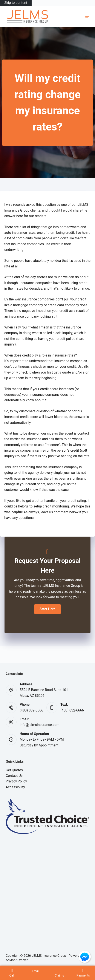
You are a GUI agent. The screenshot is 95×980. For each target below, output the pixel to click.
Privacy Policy (16, 781)
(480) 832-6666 (31, 710)
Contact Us (14, 776)
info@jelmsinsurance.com (40, 725)
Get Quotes (14, 770)
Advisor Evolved (17, 960)
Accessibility (15, 787)
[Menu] (87, 16)
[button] (47, 609)
